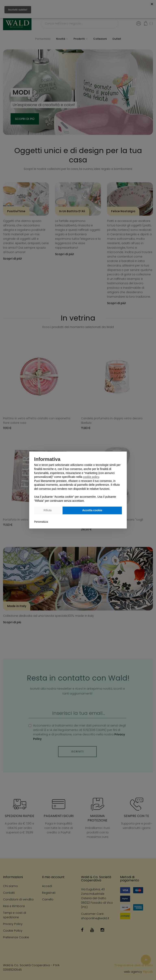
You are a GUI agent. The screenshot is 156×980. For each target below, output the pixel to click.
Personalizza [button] (41, 522)
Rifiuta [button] (48, 510)
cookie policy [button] (91, 477)
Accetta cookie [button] (92, 510)
